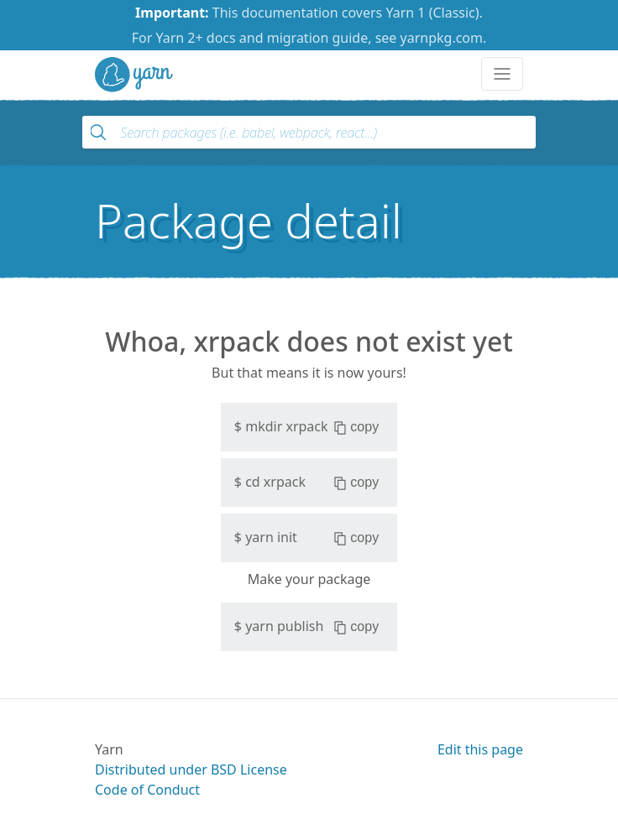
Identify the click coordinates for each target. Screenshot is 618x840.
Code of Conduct (147, 790)
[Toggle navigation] (502, 74)
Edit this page (480, 749)
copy (356, 427)
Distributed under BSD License (191, 770)
